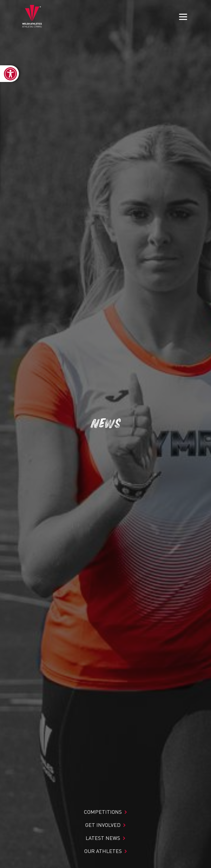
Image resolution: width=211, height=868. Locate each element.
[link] (9, 74)
